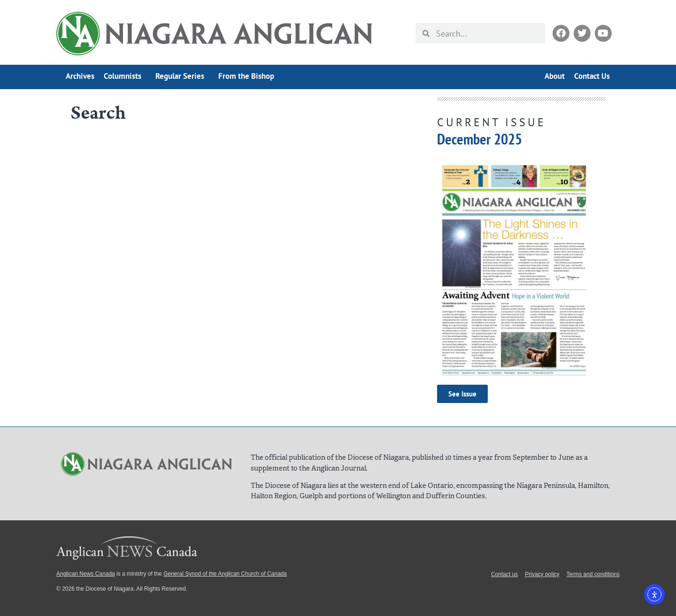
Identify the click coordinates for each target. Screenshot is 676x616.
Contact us (504, 574)
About (555, 76)
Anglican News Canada (86, 574)
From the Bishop (246, 76)
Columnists (125, 76)
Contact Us (592, 76)
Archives (80, 76)
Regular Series (182, 76)
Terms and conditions (593, 574)
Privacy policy (542, 574)
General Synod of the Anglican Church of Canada (225, 574)
